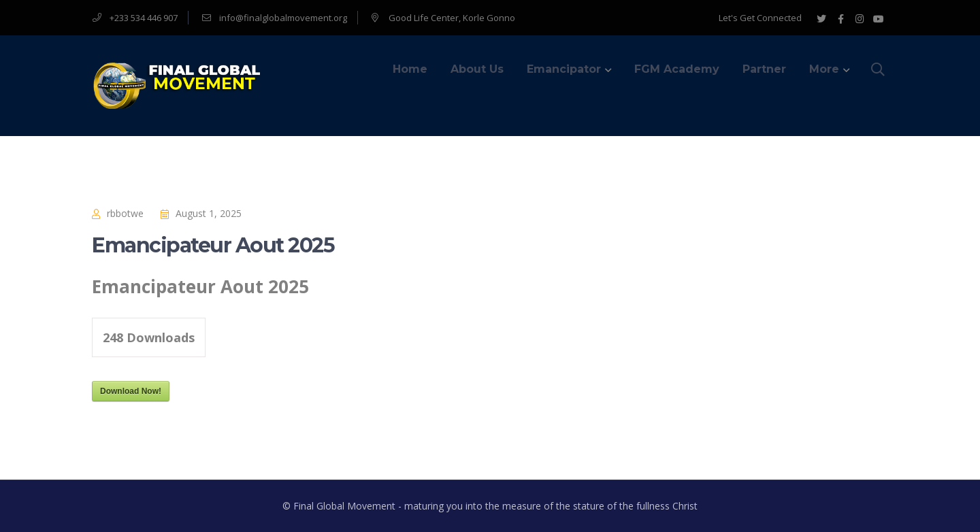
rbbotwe (125, 213)
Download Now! (131, 391)
